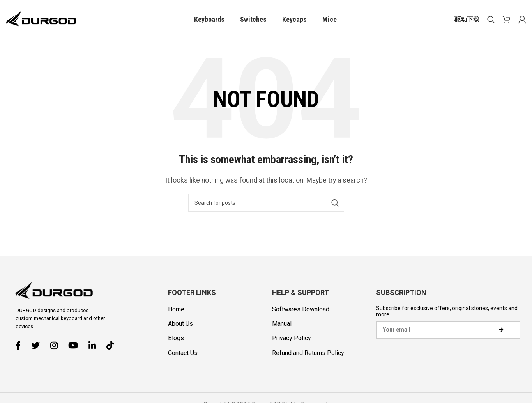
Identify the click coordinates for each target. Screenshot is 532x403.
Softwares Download (301, 309)
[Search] (491, 20)
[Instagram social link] (57, 345)
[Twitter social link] (38, 345)
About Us (180, 324)
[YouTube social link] (76, 345)
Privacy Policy (292, 338)
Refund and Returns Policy (308, 353)
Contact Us (183, 353)
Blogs (176, 338)
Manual (282, 324)
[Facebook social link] (21, 345)
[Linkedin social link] (95, 345)
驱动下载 (467, 19)
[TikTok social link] (113, 345)
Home (176, 309)
